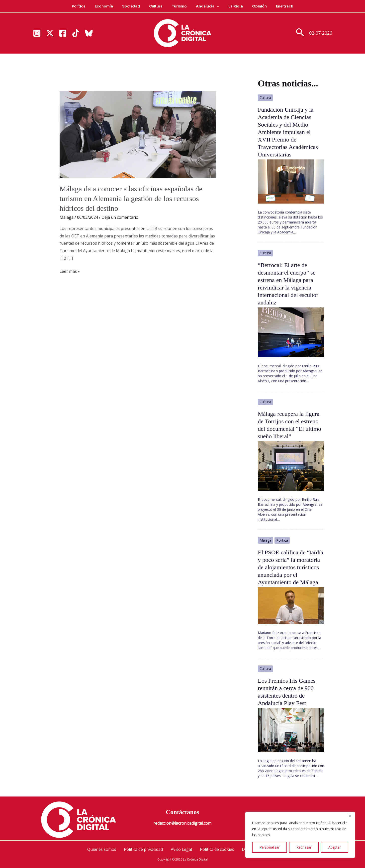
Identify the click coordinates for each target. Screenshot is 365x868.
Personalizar (270, 847)
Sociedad (136, 6)
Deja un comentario (120, 217)
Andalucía (205, 6)
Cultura (158, 6)
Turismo (179, 6)
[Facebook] (63, 33)
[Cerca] (350, 816)
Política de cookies (217, 849)
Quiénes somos (102, 849)
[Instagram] (37, 33)
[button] (214, 6)
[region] (300, 835)
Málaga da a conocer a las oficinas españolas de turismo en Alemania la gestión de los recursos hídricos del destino (131, 198)
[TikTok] (76, 33)
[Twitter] (50, 33)
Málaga (67, 217)
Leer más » (70, 272)
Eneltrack (276, 6)
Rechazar (304, 847)
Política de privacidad (144, 849)
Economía (111, 6)
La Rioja (231, 6)
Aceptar (335, 847)
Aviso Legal (181, 849)
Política (88, 6)
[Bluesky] (89, 33)
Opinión (253, 6)
